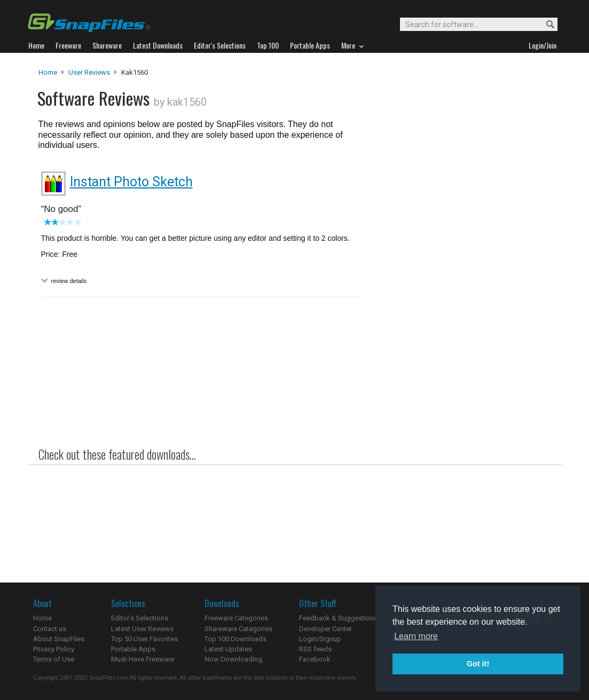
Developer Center (325, 629)
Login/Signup (320, 639)
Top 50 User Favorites (144, 639)
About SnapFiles (59, 639)
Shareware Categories (238, 629)
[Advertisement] (460, 285)
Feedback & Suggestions (338, 618)
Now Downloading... (236, 659)
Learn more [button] (416, 636)
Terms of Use (54, 659)
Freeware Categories (236, 618)
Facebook (315, 659)
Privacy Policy (54, 649)
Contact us (50, 629)
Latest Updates (228, 649)
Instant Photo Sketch (131, 182)
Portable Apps (133, 649)
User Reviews (89, 72)
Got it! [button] (478, 664)
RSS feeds (315, 649)
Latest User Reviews (142, 629)
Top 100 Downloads (235, 639)
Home (48, 72)
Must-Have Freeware (143, 659)
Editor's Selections (140, 618)
